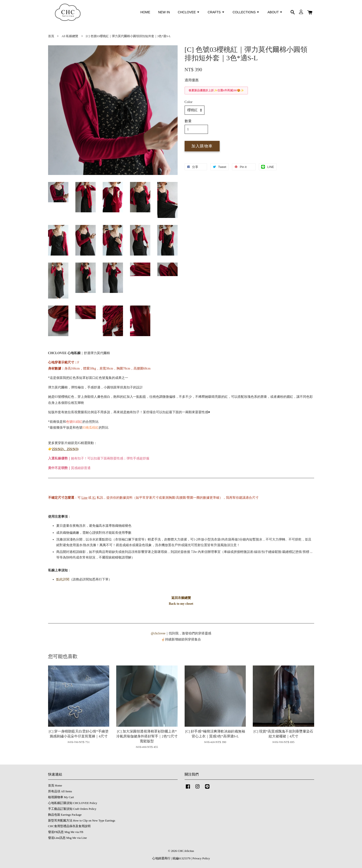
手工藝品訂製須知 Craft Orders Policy (72, 809)
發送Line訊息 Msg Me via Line (68, 838)
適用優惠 (192, 80)
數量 (188, 121)
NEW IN (164, 12)
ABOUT (275, 12)
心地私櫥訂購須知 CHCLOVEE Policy (73, 803)
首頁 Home (55, 786)
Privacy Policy (201, 858)
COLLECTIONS (246, 12)
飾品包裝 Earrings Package (65, 815)
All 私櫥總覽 (70, 36)
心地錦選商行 (161, 858)
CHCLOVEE (189, 12)
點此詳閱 (63, 579)
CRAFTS (216, 12)
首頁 (51, 36)
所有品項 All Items (60, 791)
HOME (145, 12)
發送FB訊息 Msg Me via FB (66, 832)
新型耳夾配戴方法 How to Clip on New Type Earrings (82, 821)
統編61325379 (181, 858)
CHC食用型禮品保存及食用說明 (69, 826)
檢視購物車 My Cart (61, 797)
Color (189, 102)
